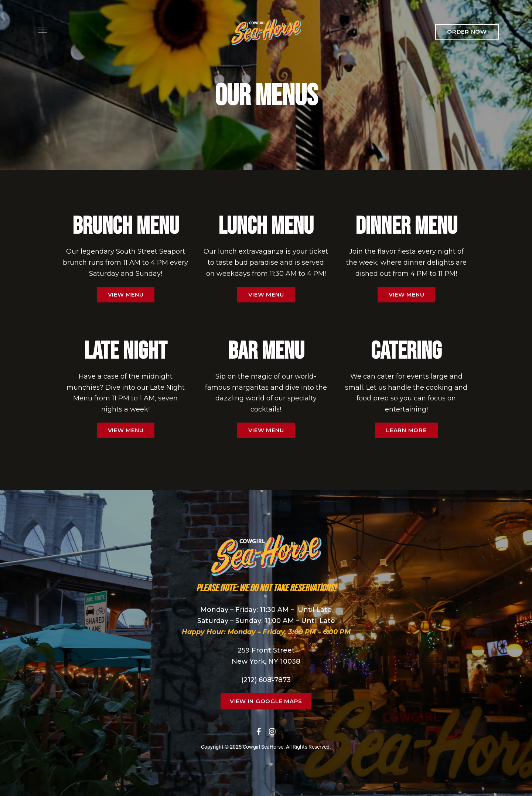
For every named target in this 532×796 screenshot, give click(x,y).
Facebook (259, 732)
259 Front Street (266, 650)
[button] (467, 32)
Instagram (272, 732)
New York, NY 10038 (266, 661)
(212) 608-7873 (266, 680)
